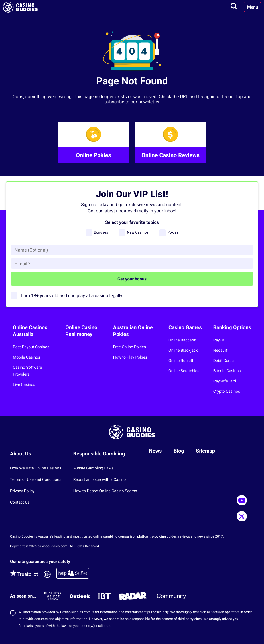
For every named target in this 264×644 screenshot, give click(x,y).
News (155, 451)
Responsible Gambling (99, 454)
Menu (253, 7)
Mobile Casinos (27, 357)
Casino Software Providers (27, 371)
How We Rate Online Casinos (36, 468)
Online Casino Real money (81, 331)
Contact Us (20, 503)
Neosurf (220, 351)
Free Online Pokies (130, 347)
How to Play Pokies (130, 357)
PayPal (219, 340)
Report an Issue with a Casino (100, 480)
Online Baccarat (182, 340)
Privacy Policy (22, 491)
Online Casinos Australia (30, 331)
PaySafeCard (225, 381)
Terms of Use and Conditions (36, 480)
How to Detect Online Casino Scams (105, 491)
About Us (21, 454)
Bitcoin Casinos (227, 371)
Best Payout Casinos (31, 347)
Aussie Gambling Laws (94, 468)
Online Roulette (182, 361)
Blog (179, 451)
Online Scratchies (184, 371)
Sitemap (205, 451)
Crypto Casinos (227, 392)
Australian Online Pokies (133, 331)
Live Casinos (24, 385)
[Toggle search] (234, 7)
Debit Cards (224, 361)
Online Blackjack (183, 351)
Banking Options (232, 328)
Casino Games (185, 328)
